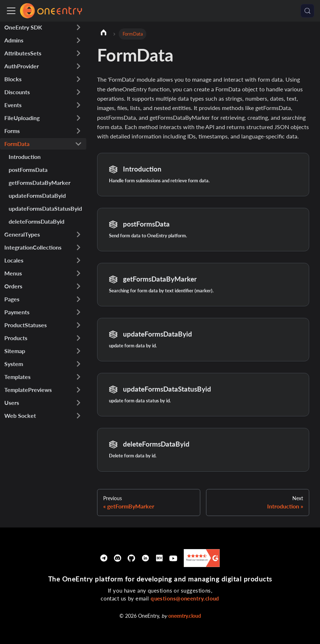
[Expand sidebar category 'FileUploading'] (78, 118)
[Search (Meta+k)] (307, 11)
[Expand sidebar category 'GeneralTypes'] (78, 234)
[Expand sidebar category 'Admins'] (78, 40)
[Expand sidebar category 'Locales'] (78, 260)
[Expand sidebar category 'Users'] (78, 403)
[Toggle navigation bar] (11, 11)
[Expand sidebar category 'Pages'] (78, 299)
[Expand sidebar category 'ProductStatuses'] (78, 325)
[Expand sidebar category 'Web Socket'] (78, 416)
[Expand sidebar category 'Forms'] (78, 131)
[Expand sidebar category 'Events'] (78, 105)
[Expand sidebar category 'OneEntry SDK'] (78, 27)
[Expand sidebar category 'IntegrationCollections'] (78, 247)
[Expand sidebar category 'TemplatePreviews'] (78, 390)
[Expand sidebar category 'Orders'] (78, 286)
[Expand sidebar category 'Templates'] (78, 377)
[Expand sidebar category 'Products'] (78, 338)
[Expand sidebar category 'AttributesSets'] (78, 53)
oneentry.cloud (185, 616)
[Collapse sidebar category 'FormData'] (78, 144)
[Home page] (104, 33)
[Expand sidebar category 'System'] (78, 364)
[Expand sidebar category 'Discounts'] (78, 92)
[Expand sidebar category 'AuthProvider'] (78, 66)
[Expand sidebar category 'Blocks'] (78, 79)
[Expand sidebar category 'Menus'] (78, 273)
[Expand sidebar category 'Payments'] (78, 312)
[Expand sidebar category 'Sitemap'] (78, 351)
